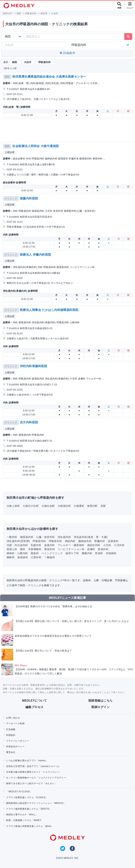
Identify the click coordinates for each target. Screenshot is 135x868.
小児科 (107, 545)
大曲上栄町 (13, 506)
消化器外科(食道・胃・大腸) (91, 537)
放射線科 (23, 557)
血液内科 (50, 545)
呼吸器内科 (39, 541)
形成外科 (103, 549)
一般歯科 (50, 557)
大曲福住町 (64, 506)
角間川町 (92, 506)
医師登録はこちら (101, 701)
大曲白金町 (48, 506)
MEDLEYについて (35, 701)
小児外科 (119, 545)
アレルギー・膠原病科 (71, 545)
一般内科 (12, 537)
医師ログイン (100, 707)
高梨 (103, 506)
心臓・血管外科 (45, 537)
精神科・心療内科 (17, 553)
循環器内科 (27, 537)
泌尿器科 (113, 541)
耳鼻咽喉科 (35, 549)
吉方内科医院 (29, 422)
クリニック (11, 199)
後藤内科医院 (29, 198)
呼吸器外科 (55, 541)
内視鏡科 (111, 553)
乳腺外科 (36, 545)
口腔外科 (36, 557)
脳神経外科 (85, 541)
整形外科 (50, 549)
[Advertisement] (68, 130)
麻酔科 (11, 557)
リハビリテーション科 (71, 549)
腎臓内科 (100, 541)
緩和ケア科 (72, 553)
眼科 (23, 549)
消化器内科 (64, 537)
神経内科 (70, 541)
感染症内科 (94, 545)
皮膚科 (91, 549)
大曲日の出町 (31, 506)
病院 (7, 77)
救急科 (35, 553)
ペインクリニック (52, 553)
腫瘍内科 (87, 553)
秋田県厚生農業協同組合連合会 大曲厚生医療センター (49, 77)
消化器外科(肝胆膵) (18, 541)
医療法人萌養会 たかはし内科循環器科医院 (49, 310)
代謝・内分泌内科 (17, 545)
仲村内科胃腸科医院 (34, 366)
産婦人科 (12, 549)
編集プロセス (35, 707)
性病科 (99, 553)
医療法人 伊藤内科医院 (36, 255)
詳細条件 (67, 53)
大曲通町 (79, 506)
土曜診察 (10, 152)
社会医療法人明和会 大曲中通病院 (36, 146)
